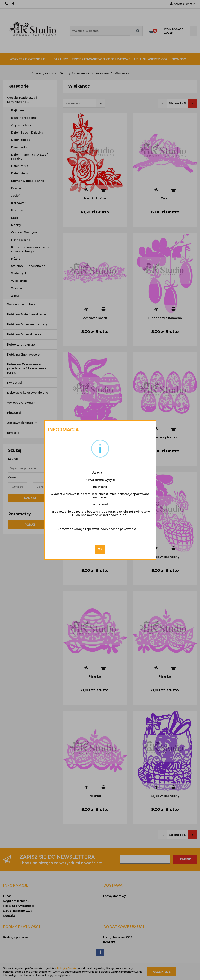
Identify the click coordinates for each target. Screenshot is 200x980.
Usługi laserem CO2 (151, 59)
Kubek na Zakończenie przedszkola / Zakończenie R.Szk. (27, 368)
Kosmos (17, 210)
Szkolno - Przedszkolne (28, 266)
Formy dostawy (114, 896)
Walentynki (19, 273)
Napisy (16, 225)
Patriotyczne (21, 240)
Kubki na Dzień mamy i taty (27, 324)
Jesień (16, 195)
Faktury (61, 59)
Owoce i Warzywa (24, 232)
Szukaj (30, 498)
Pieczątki (14, 413)
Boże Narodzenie (24, 118)
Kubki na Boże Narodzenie (27, 314)
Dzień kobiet (21, 140)
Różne (16, 259)
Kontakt (9, 916)
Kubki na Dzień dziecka (24, 334)
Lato (15, 218)
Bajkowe (18, 110)
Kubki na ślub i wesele (23, 354)
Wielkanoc (19, 281)
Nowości (179, 59)
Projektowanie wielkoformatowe (101, 59)
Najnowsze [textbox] (73, 103)
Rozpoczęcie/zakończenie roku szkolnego (30, 249)
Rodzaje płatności (16, 937)
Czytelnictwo (21, 125)
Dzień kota (19, 147)
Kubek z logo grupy (21, 344)
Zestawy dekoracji (22, 423)
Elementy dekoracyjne (28, 181)
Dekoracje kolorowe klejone (28, 393)
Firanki (16, 188)
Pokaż (30, 525)
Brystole (13, 433)
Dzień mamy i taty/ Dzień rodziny (30, 157)
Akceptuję (162, 972)
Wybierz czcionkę (21, 304)
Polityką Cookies (67, 968)
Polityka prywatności (18, 906)
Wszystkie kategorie (27, 59)
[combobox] (84, 103)
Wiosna (17, 288)
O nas (7, 896)
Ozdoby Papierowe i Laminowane (22, 100)
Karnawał (18, 203)
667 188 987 (7, 4)
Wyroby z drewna (21, 403)
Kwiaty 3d (15, 382)
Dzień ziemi (20, 173)
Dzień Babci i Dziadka (27, 132)
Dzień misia (20, 166)
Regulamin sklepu (16, 901)
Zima (15, 295)
